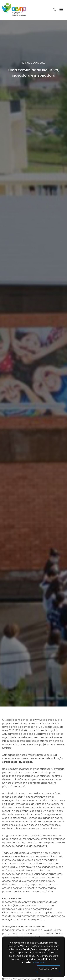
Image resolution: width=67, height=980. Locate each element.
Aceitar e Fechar (48, 969)
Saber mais (39, 962)
